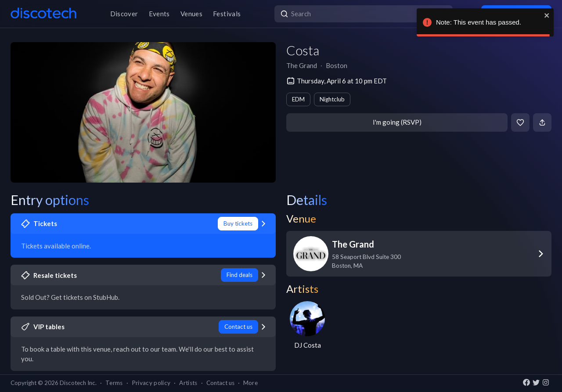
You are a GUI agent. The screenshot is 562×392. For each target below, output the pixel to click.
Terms (114, 383)
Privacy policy (151, 383)
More (250, 383)
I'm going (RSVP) (397, 122)
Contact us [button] (220, 383)
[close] (547, 15)
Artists (188, 383)
